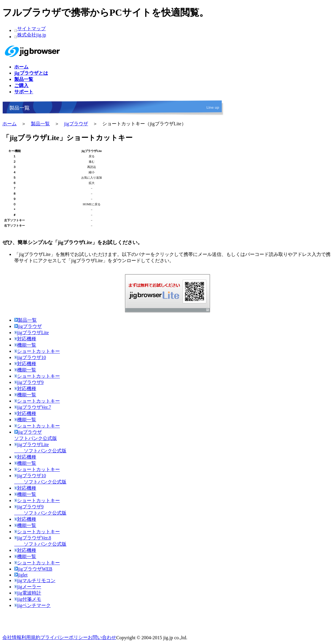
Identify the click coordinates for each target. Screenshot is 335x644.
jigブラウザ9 (29, 382)
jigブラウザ (76, 124)
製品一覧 (40, 124)
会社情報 (12, 637)
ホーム (9, 124)
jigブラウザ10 (30, 357)
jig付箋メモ (28, 599)
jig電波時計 (28, 593)
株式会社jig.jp (32, 35)
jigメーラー (28, 587)
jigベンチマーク (32, 605)
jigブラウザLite (32, 333)
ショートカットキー (37, 351)
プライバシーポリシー (64, 637)
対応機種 (25, 339)
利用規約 (31, 637)
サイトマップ (31, 29)
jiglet (21, 575)
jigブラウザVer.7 (33, 407)
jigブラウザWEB (33, 569)
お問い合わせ (102, 637)
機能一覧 (25, 345)
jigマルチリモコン (35, 580)
